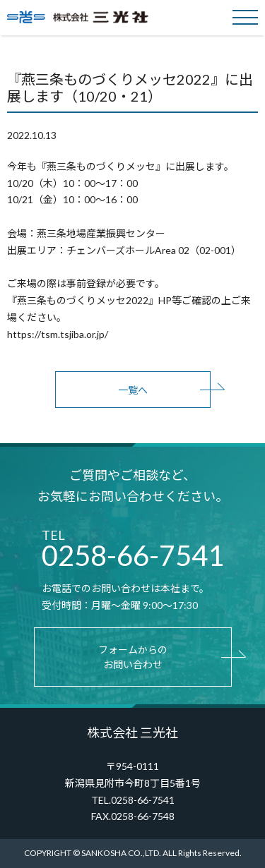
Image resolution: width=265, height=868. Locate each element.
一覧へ (133, 390)
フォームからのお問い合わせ (133, 657)
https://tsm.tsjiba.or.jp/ (58, 334)
